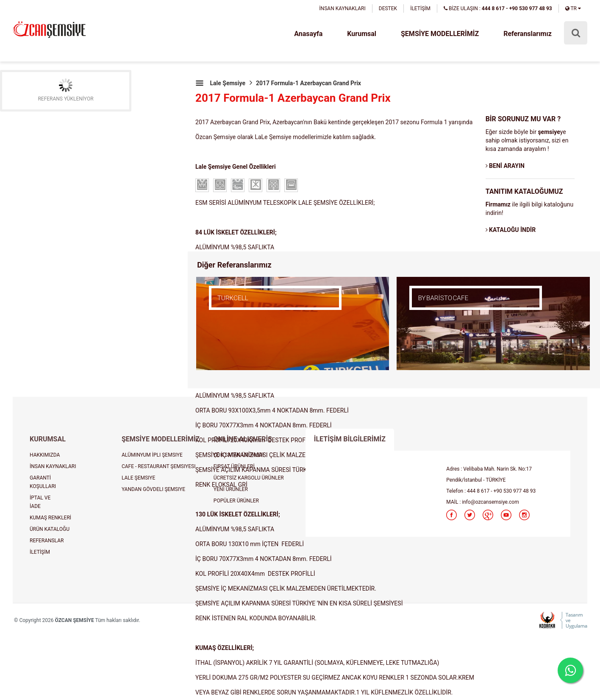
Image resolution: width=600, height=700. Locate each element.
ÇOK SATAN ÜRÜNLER (239, 455)
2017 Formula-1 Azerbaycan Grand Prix (308, 83)
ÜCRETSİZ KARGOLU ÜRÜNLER (249, 478)
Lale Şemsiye (228, 83)
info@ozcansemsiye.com (490, 502)
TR (573, 8)
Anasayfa (308, 34)
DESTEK (388, 8)
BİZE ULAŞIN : (498, 8)
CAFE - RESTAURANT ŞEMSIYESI (159, 466)
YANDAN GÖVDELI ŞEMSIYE (153, 489)
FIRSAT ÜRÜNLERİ (234, 466)
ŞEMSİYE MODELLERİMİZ (440, 34)
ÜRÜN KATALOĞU (50, 529)
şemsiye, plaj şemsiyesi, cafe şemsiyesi (49, 30)
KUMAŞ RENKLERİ (50, 518)
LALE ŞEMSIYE (138, 478)
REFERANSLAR (47, 541)
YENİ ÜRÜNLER (231, 489)
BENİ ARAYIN (505, 166)
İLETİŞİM (420, 8)
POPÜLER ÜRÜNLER (236, 501)
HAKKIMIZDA (45, 455)
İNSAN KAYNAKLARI (342, 8)
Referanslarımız (528, 34)
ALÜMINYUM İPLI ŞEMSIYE (152, 455)
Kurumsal (362, 34)
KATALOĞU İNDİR (511, 230)
